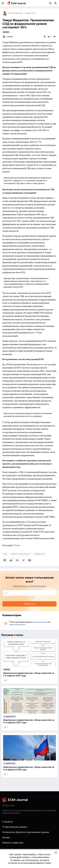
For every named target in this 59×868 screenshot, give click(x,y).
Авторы (6, 837)
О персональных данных (15, 827)
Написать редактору (13, 843)
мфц (5, 554)
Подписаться (29, 604)
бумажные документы (20, 554)
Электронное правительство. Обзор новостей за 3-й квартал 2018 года (29, 768)
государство (39, 554)
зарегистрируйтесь (17, 624)
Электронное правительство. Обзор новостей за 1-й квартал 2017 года (29, 674)
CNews (17, 545)
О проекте (7, 822)
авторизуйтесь (40, 622)
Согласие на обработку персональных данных (26, 832)
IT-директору (10, 717)
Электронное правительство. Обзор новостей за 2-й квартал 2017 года (29, 721)
